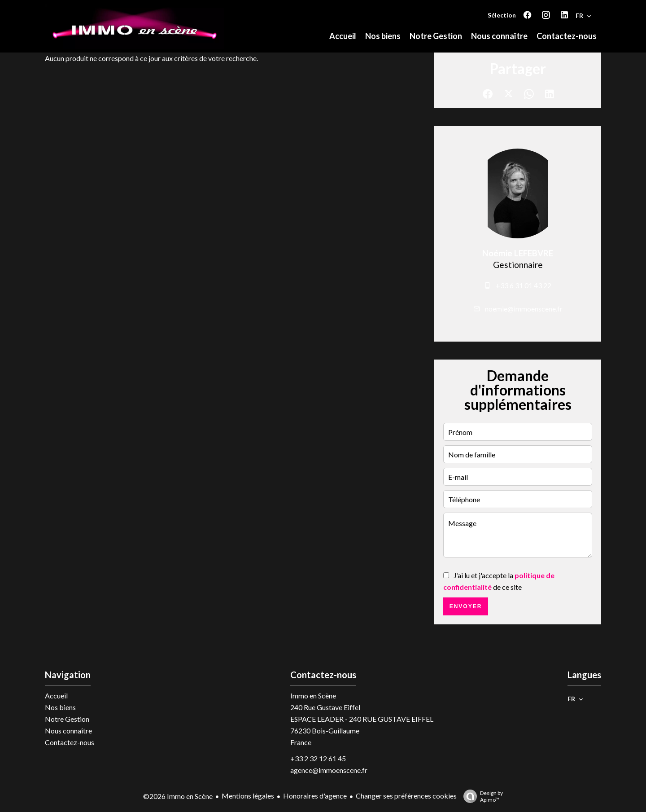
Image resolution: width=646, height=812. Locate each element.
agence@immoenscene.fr (329, 770)
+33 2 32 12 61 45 (318, 758)
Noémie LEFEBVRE (518, 253)
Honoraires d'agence (315, 796)
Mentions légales (248, 796)
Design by (481, 796)
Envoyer (466, 606)
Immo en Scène (313, 696)
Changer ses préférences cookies (406, 796)
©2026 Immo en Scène (178, 796)
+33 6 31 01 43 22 (524, 285)
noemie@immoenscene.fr (524, 309)
